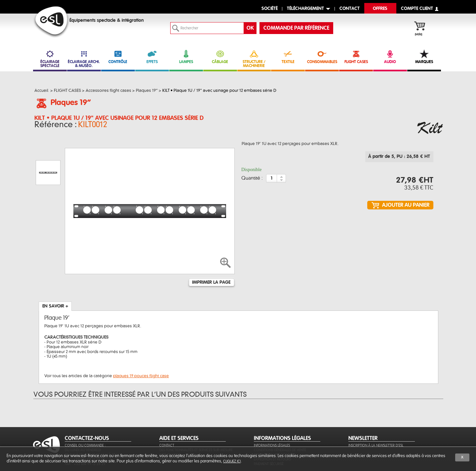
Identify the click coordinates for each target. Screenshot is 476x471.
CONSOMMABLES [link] (322, 57)
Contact (167, 413)
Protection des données (275, 423)
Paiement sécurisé (269, 432)
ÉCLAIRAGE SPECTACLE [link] (50, 59)
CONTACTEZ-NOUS (87, 406)
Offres (380, 9)
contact (350, 9)
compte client (417, 9)
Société (270, 9)
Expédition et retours (272, 427)
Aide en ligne (170, 423)
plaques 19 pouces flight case (141, 344)
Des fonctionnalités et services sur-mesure (196, 418)
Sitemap (166, 427)
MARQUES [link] (424, 57)
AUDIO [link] (390, 57)
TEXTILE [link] (288, 57)
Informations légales (272, 413)
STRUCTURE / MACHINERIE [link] (254, 59)
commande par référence (296, 28)
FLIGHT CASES (356, 57)
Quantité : (252, 180)
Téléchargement (305, 9)
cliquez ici (232, 461)
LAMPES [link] (186, 57)
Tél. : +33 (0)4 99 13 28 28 (85, 427)
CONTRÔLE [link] (118, 57)
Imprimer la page (211, 250)
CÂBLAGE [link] (220, 57)
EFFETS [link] (152, 57)
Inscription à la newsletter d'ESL (376, 413)
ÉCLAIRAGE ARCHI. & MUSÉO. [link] (84, 59)
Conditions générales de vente (280, 418)
